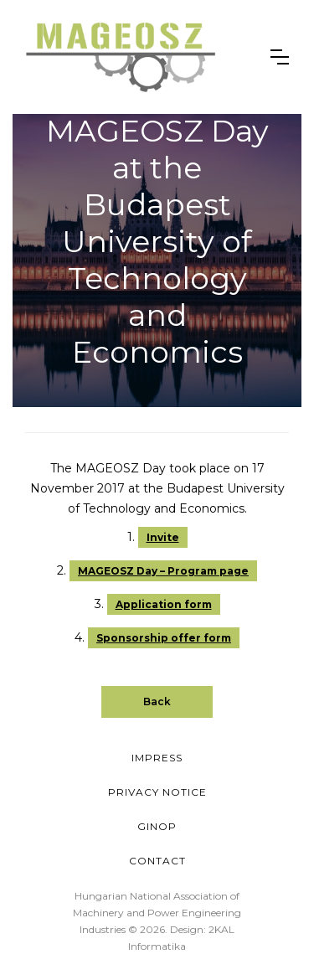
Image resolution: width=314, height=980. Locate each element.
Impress (157, 758)
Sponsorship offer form (164, 638)
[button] (280, 57)
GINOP (157, 826)
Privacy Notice (157, 792)
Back (157, 701)
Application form (164, 604)
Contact (157, 861)
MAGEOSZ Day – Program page (163, 571)
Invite (163, 537)
